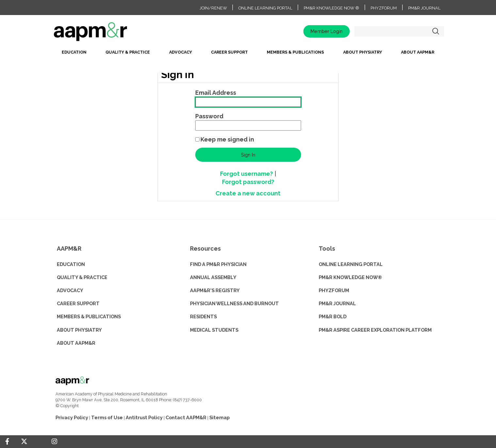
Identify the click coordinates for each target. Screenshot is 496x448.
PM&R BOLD (333, 316)
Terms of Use (107, 417)
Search (436, 31)
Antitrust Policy (144, 417)
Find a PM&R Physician (218, 264)
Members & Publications (295, 52)
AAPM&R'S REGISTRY (215, 290)
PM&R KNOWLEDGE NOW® (350, 277)
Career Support (229, 52)
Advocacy (181, 52)
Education (74, 52)
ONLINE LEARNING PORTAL (351, 264)
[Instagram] (54, 441)
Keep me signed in (227, 139)
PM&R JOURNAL (337, 303)
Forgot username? (247, 174)
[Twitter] (24, 442)
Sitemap (219, 417)
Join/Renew (213, 8)
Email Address (216, 93)
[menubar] (248, 54)
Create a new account (248, 193)
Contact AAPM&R (186, 417)
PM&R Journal (424, 8)
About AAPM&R (418, 52)
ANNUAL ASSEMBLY (213, 277)
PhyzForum (384, 8)
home (111, 34)
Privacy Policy (72, 417)
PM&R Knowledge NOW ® (331, 8)
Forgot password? (248, 182)
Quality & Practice (128, 52)
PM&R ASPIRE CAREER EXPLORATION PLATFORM (375, 330)
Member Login (327, 31)
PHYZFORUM (334, 290)
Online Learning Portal (265, 8)
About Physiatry (363, 52)
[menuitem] (74, 54)
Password (209, 116)
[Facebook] (7, 441)
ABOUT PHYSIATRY (79, 330)
